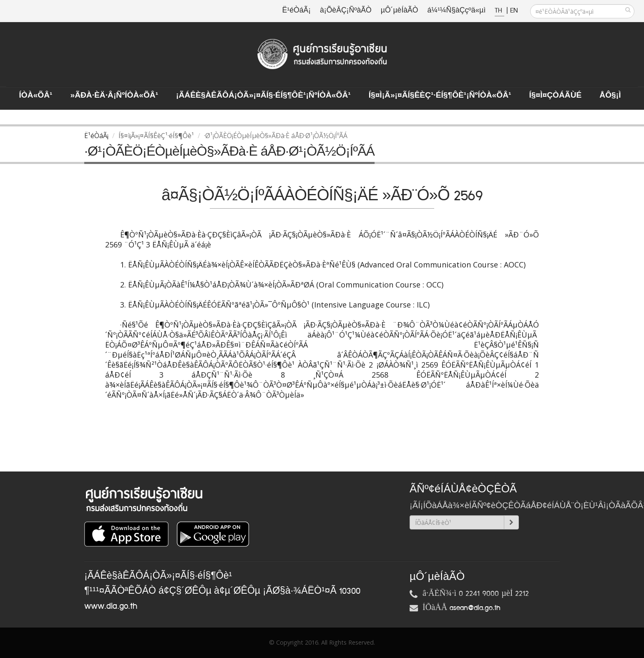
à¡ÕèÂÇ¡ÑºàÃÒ (346, 11)
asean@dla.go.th (475, 608)
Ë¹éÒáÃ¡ (297, 11)
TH (499, 11)
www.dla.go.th (111, 606)
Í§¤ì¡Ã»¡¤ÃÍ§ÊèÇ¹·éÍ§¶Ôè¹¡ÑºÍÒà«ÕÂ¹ (440, 96)
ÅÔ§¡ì (610, 96)
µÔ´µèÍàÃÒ (400, 11)
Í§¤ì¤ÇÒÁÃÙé (555, 96)
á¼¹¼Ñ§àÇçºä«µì (456, 11)
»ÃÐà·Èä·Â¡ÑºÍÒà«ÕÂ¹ (114, 96)
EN (514, 11)
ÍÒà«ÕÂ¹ (36, 96)
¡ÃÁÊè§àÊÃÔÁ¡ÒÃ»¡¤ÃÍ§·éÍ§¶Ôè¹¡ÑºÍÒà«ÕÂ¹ (263, 96)
